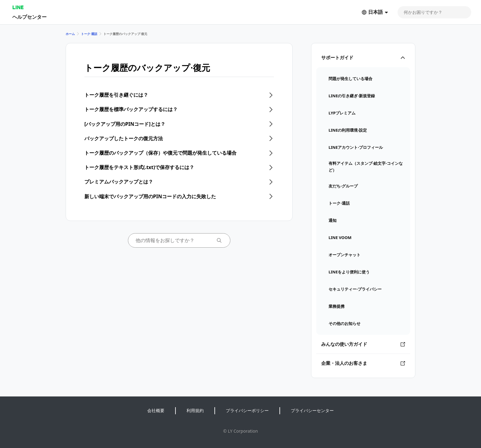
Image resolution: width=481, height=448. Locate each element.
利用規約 (195, 410)
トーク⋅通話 (89, 34)
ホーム (70, 34)
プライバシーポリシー (247, 410)
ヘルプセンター (29, 17)
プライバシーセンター (312, 410)
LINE (18, 7)
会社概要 (156, 410)
